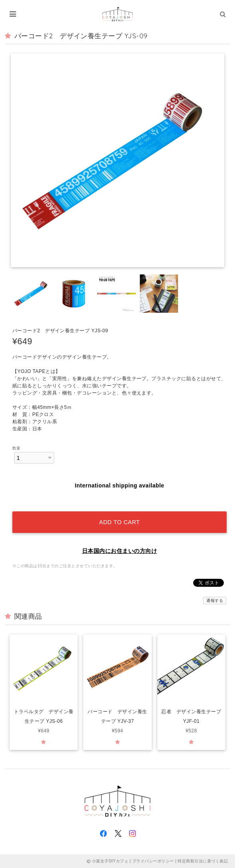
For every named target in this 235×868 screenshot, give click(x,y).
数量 (17, 448)
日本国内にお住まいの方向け (119, 551)
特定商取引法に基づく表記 (203, 861)
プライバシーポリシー (153, 861)
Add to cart (119, 522)
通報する (215, 601)
